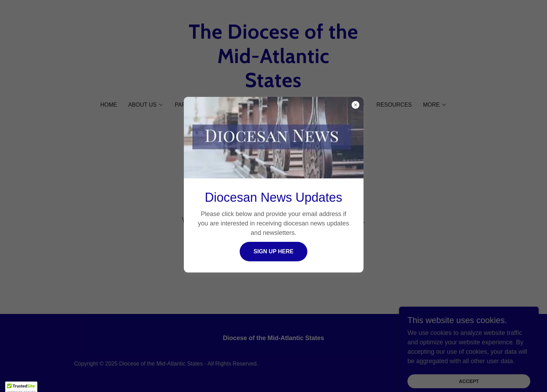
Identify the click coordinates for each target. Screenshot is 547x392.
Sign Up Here (273, 251)
